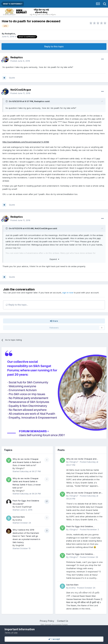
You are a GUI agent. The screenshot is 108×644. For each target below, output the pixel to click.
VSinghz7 (20, 468)
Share (54, 321)
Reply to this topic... (17, 305)
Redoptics (10, 34)
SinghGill (20, 545)
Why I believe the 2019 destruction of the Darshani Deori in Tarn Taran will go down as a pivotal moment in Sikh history (26, 536)
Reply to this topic (54, 46)
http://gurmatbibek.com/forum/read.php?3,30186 (26, 142)
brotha (19, 520)
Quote (12, 78)
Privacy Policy (47, 621)
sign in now (68, 293)
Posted (20, 61)
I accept (54, 639)
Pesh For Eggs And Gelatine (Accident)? (80, 527)
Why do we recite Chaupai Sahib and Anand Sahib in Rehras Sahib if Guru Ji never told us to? (84, 493)
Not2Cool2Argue (21, 90)
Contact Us (63, 621)
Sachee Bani (19, 517)
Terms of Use (11, 633)
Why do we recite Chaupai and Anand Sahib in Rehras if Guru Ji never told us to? (27, 462)
